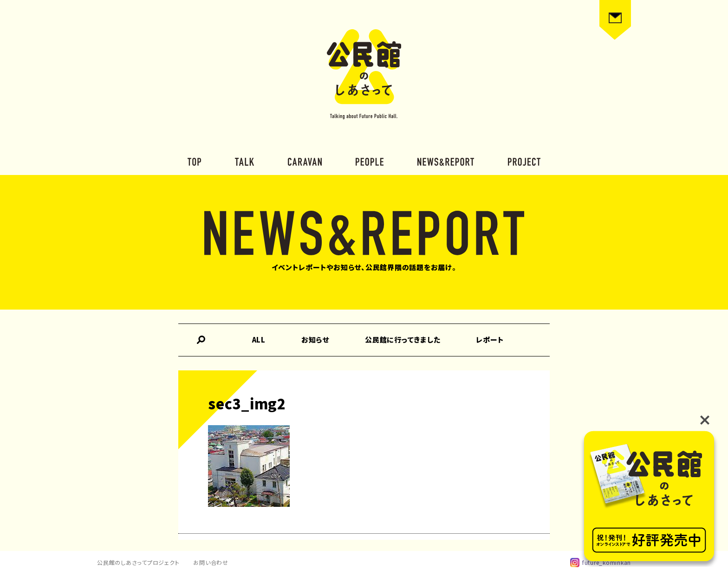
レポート (490, 340)
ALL (259, 340)
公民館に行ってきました (403, 340)
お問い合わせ (211, 562)
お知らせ (315, 340)
